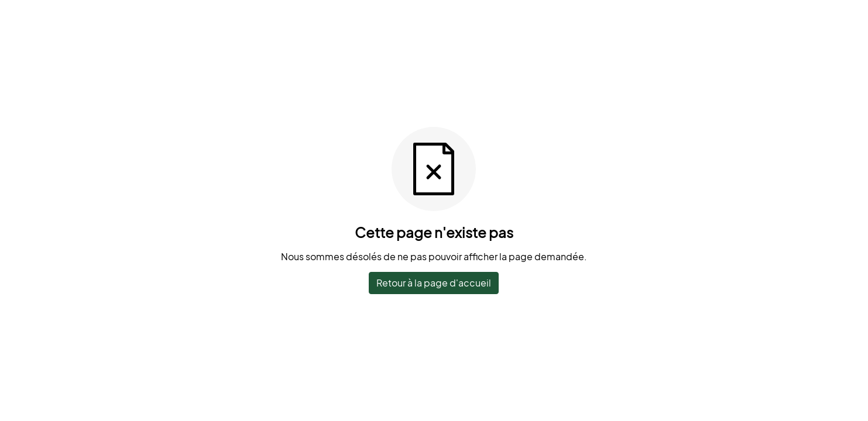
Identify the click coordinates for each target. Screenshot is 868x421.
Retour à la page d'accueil (434, 283)
